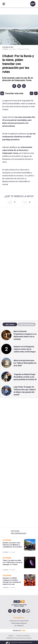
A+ (32, 93)
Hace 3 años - (13, 49)
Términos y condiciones (23, 636)
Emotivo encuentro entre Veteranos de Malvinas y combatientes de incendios (12, 545)
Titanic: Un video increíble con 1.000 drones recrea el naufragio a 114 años (12, 563)
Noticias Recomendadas (19, 532)
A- (36, 93)
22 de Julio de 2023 (8, 47)
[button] (14, 86)
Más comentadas (27, 324)
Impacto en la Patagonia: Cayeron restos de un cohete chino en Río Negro (25, 349)
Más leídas (10, 324)
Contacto (11, 636)
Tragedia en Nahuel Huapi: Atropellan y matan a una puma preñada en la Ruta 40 (25, 377)
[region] (19, 275)
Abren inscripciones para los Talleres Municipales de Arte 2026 (25, 363)
